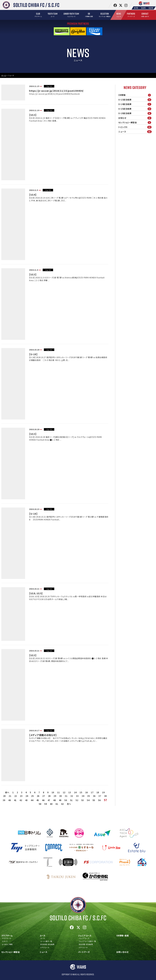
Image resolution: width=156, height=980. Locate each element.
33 (77, 796)
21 (10, 796)
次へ (69, 804)
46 (43, 800)
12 (64, 792)
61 (57, 804)
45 (38, 800)
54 (88, 800)
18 (98, 792)
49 (60, 800)
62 (63, 804)
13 (70, 792)
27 (44, 796)
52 (77, 800)
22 (16, 796)
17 (92, 792)
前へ (7, 792)
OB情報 (135, 95)
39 (4, 800)
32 (72, 796)
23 (21, 796)
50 (66, 800)
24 (27, 796)
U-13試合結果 (135, 100)
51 (71, 800)
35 (89, 796)
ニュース (135, 132)
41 (15, 800)
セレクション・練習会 (135, 123)
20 (4, 796)
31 (66, 796)
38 (105, 796)
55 (94, 800)
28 (49, 796)
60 (51, 804)
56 (99, 800)
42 (21, 800)
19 (103, 792)
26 (38, 796)
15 (81, 792)
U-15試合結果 (135, 109)
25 (32, 796)
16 (87, 792)
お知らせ (135, 118)
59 (46, 804)
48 (54, 800)
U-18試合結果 (135, 113)
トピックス (135, 127)
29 (55, 796)
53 (83, 800)
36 (94, 796)
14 (75, 792)
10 (53, 792)
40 (10, 800)
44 (32, 800)
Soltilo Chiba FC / (78, 918)
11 (58, 792)
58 (40, 804)
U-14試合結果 (135, 104)
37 (100, 796)
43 (26, 800)
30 (61, 796)
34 (83, 796)
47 (49, 800)
